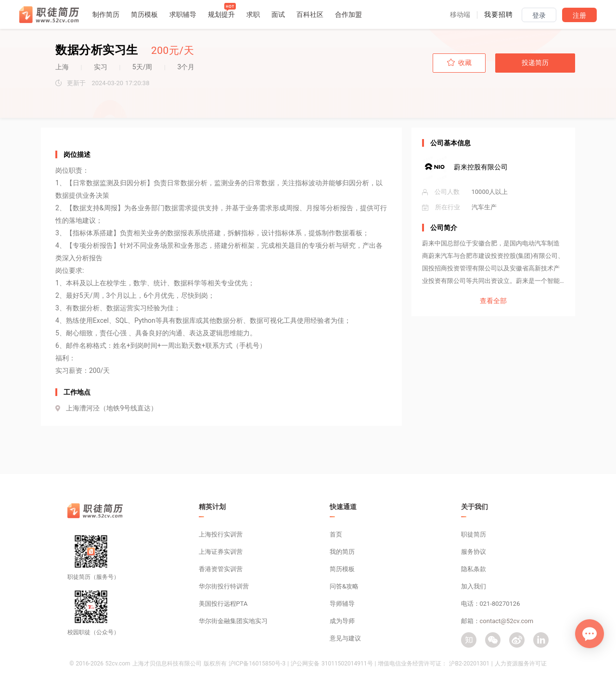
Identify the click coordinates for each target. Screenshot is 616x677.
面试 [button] (278, 14)
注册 (579, 15)
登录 (539, 15)
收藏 (459, 63)
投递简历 (535, 63)
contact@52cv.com (507, 621)
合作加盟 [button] (348, 14)
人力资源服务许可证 (521, 664)
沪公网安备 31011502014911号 (332, 664)
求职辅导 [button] (183, 14)
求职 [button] (253, 14)
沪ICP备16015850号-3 (257, 664)
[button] (460, 14)
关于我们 (475, 507)
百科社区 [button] (310, 14)
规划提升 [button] (221, 14)
